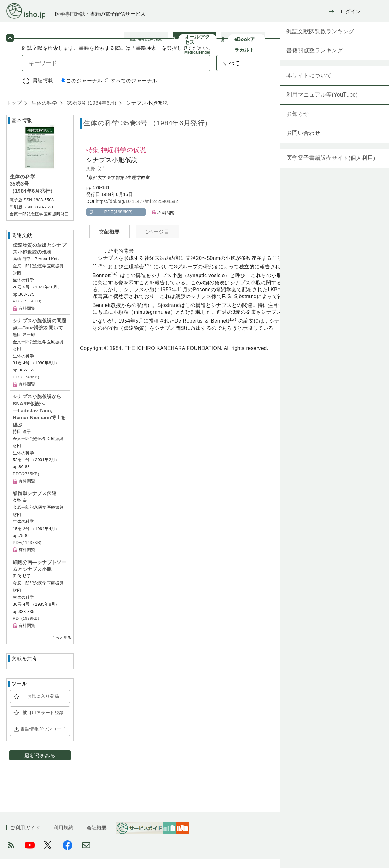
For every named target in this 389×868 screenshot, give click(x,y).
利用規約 (63, 836)
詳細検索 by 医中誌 (345, 89)
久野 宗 (94, 178)
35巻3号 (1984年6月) (91, 112)
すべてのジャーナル (131, 90)
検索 (341, 72)
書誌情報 (43, 89)
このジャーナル (82, 90)
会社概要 (97, 836)
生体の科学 (43, 112)
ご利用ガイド (25, 836)
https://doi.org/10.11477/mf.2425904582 (137, 210)
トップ (14, 112)
